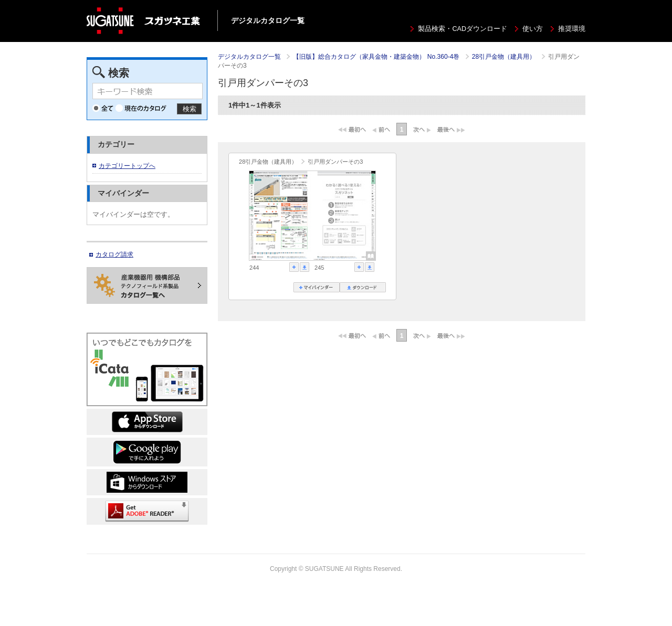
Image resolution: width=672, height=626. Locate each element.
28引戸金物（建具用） (505, 57)
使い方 (533, 29)
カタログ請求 (114, 254)
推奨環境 (572, 29)
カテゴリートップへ (127, 166)
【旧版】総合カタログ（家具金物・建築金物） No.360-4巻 (377, 57)
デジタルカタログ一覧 (249, 57)
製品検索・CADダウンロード (463, 29)
